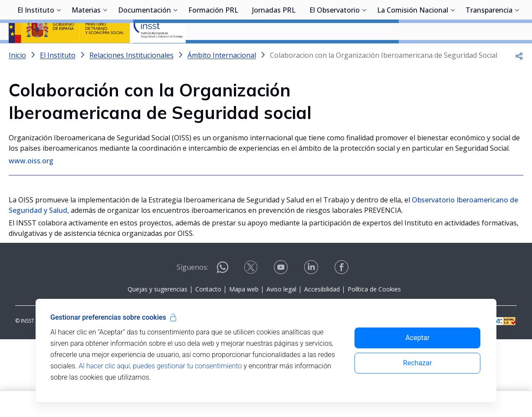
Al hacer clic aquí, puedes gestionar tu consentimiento (160, 366)
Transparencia (489, 54)
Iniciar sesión (491, 20)
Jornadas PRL (274, 54)
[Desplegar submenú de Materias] (105, 53)
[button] (519, 78)
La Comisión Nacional (413, 54)
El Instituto (36, 54)
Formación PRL (213, 54)
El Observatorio (335, 54)
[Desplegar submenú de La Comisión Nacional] (453, 53)
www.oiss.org (31, 184)
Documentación (144, 54)
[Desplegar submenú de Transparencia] (517, 53)
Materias (86, 54)
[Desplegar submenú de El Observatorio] (364, 53)
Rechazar (417, 363)
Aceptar (417, 338)
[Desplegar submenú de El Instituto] (59, 53)
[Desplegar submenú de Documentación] (175, 53)
